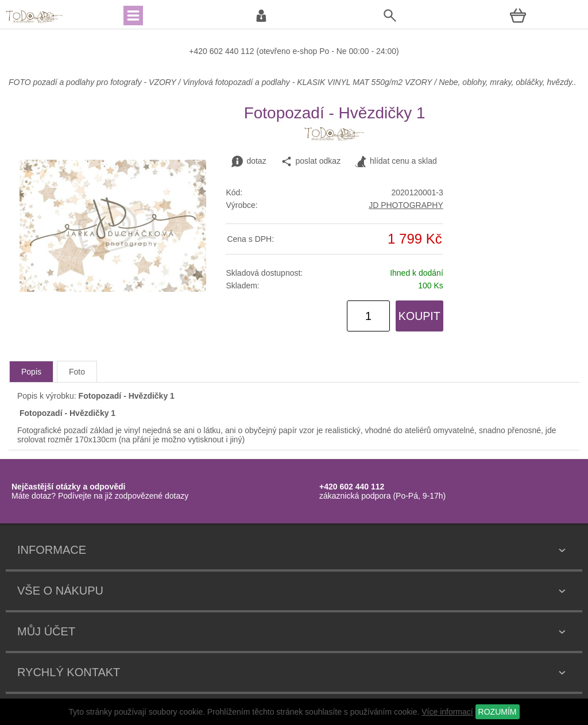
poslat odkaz (311, 161)
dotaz (249, 161)
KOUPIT (419, 316)
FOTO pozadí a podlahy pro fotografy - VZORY (93, 82)
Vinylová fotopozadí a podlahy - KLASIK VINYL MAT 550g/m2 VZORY (307, 82)
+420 (199, 51)
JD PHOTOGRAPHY (406, 205)
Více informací (447, 712)
